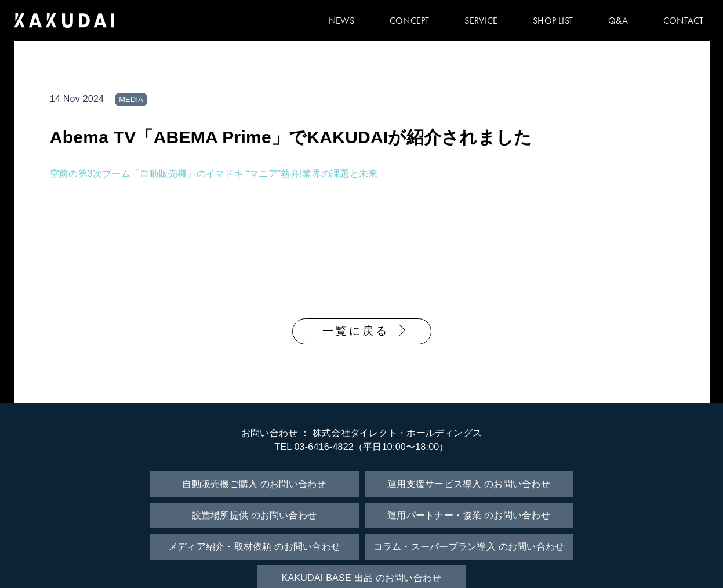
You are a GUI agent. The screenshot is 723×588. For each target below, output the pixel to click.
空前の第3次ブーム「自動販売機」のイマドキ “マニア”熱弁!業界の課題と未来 (214, 174)
